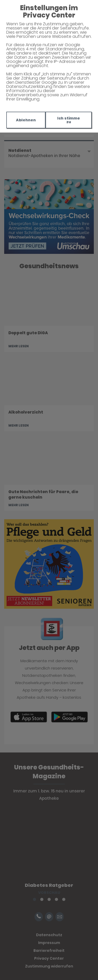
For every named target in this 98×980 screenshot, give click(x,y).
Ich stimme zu (69, 120)
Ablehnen (26, 120)
